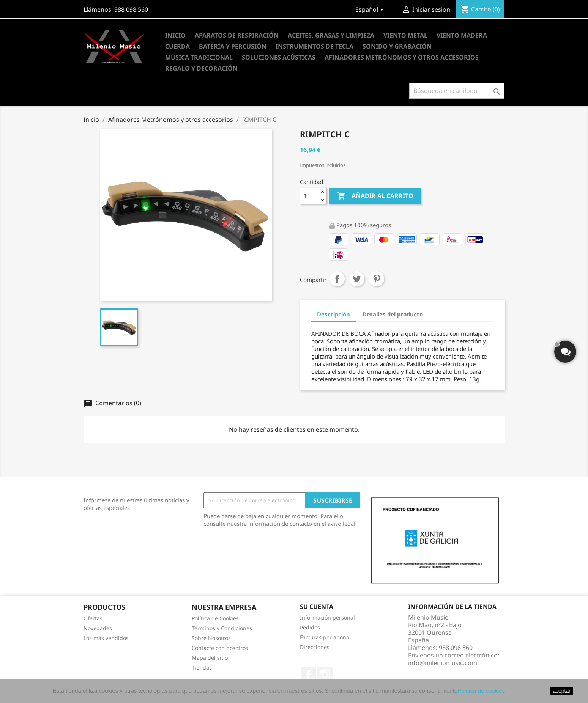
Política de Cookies (215, 618)
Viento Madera (462, 35)
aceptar (562, 691)
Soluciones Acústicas (279, 57)
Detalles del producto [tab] (393, 314)
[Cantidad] (309, 196)
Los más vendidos (106, 638)
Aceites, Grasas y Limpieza (331, 35)
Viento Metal (405, 35)
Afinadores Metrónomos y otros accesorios (402, 57)
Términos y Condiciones (222, 628)
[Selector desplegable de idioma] (371, 10)
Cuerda (177, 46)
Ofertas (93, 618)
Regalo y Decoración (201, 68)
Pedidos (310, 627)
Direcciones (315, 647)
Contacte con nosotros (220, 648)
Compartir (337, 279)
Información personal (327, 617)
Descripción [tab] (333, 314)
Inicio (175, 35)
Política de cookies (481, 691)
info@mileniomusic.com (443, 663)
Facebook (308, 675)
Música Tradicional (199, 57)
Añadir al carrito (375, 196)
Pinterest (377, 279)
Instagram (325, 675)
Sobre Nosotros (211, 638)
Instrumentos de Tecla (314, 46)
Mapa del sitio (210, 658)
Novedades (98, 628)
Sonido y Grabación (397, 46)
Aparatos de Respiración (237, 35)
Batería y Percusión (233, 46)
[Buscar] (457, 91)
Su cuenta (317, 607)
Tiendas (202, 668)
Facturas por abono (325, 637)
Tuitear (357, 279)
